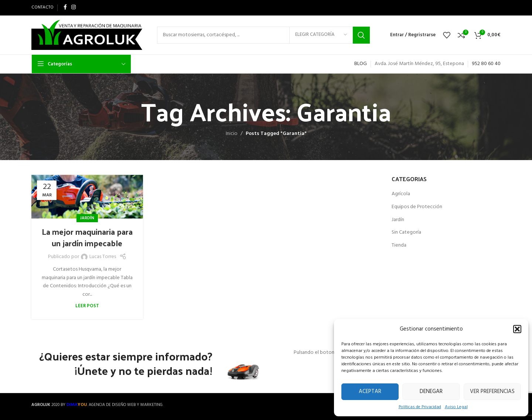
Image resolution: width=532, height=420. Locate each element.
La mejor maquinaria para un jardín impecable (87, 237)
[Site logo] (87, 35)
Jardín (87, 218)
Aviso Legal (456, 407)
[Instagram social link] (74, 8)
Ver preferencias (492, 392)
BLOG (361, 64)
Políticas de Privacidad (420, 407)
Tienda (399, 245)
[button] (517, 329)
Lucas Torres (103, 257)
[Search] (263, 35)
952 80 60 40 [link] (486, 64)
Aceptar (370, 392)
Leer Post (87, 306)
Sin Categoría (406, 233)
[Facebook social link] (65, 8)
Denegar (431, 392)
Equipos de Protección (417, 207)
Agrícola (401, 194)
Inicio (232, 134)
